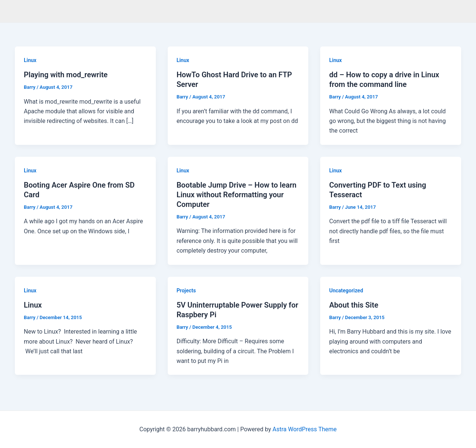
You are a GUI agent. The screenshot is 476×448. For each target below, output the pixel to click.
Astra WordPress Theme (305, 429)
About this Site (354, 305)
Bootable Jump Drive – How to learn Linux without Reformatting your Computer (237, 195)
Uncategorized (346, 290)
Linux (30, 60)
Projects (186, 290)
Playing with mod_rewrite (66, 75)
